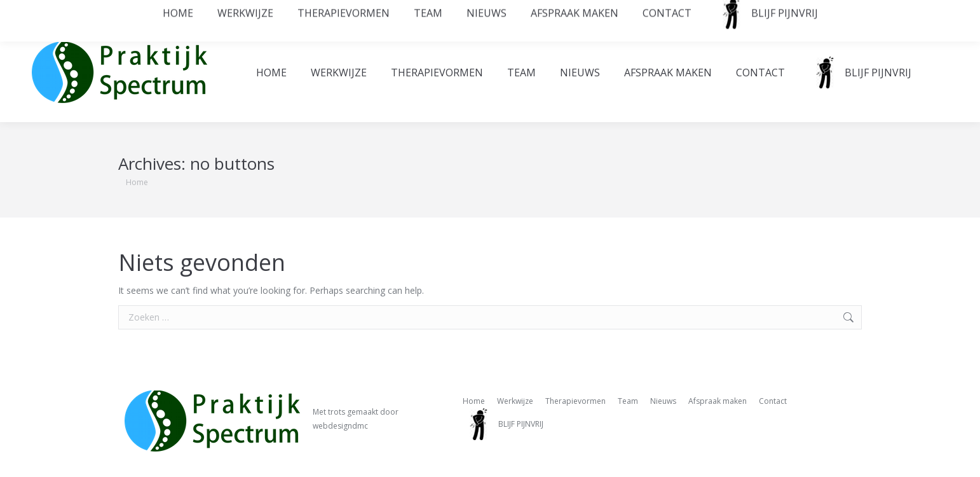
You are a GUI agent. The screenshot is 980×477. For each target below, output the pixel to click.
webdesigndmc (340, 426)
